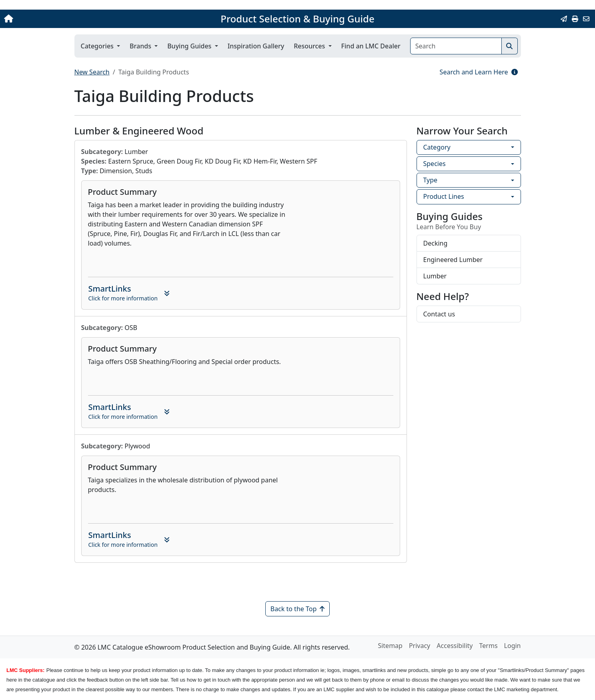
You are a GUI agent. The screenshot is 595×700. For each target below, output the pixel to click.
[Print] (575, 19)
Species (435, 164)
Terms (489, 646)
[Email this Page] (564, 19)
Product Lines (444, 196)
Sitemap (390, 646)
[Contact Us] (586, 19)
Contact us (439, 314)
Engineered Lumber (453, 260)
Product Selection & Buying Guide (297, 19)
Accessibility (455, 646)
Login (513, 646)
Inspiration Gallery (256, 46)
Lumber (435, 276)
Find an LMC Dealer (371, 46)
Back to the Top (298, 609)
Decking (436, 243)
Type (431, 180)
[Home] (62, 19)
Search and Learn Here (479, 72)
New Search (92, 72)
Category (437, 147)
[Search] (456, 46)
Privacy (420, 646)
